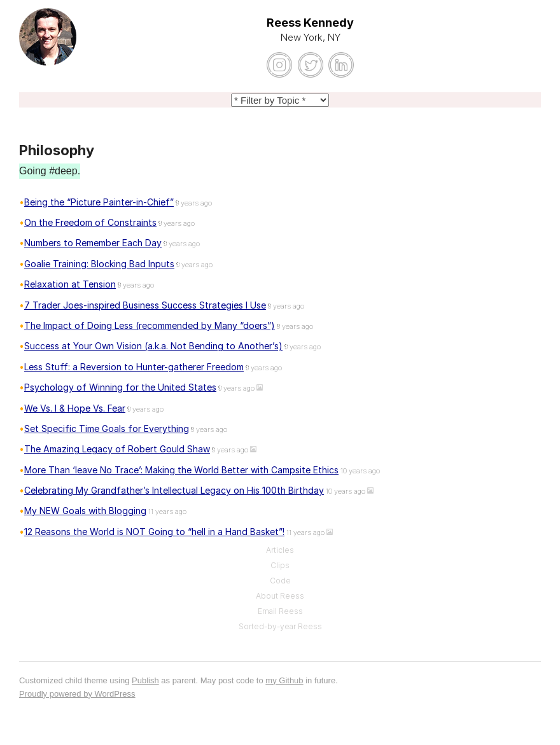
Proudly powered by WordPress (77, 694)
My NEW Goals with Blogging (85, 511)
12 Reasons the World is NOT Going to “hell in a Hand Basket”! (154, 532)
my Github (284, 680)
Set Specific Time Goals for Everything (107, 428)
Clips (280, 565)
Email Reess (280, 611)
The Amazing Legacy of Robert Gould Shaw (117, 449)
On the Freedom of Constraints (90, 222)
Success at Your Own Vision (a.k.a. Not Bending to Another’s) (153, 346)
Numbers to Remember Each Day (93, 243)
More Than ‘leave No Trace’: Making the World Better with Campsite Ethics (181, 470)
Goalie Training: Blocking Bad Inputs (99, 264)
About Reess (280, 596)
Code (280, 581)
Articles (280, 550)
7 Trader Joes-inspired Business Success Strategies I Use (145, 305)
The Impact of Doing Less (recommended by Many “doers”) (150, 325)
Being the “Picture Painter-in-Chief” (99, 202)
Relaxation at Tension (70, 284)
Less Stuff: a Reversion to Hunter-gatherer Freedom (134, 367)
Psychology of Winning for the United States (120, 387)
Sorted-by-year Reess (280, 626)
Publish (145, 680)
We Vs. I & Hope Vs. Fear (75, 408)
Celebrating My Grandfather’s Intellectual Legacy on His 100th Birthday (174, 490)
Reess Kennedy (310, 23)
